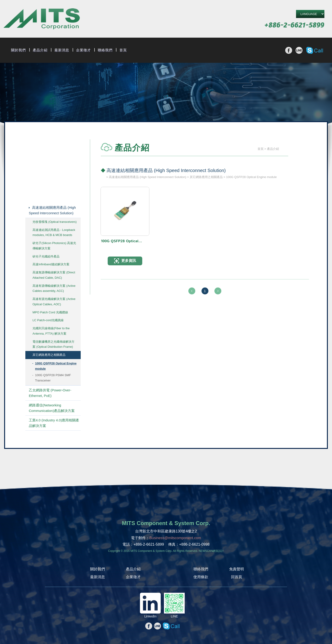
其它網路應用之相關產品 (49, 355)
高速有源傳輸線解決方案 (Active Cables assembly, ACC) (54, 288)
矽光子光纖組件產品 (46, 256)
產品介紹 (40, 50)
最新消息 (62, 50)
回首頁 (237, 577)
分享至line (299, 50)
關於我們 (18, 50)
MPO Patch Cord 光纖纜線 (50, 312)
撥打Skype (315, 50)
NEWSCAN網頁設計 (211, 551)
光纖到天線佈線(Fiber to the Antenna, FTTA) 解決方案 (51, 331)
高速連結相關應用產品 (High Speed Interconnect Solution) (52, 210)
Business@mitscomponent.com (175, 538)
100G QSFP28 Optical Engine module (56, 366)
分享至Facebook (289, 50)
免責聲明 (237, 569)
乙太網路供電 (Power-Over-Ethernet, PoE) (50, 393)
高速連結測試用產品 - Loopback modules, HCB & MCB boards (54, 233)
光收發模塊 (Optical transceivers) (55, 222)
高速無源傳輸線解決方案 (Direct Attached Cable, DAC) (54, 275)
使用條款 (201, 577)
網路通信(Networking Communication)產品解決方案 (52, 408)
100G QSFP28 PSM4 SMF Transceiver (53, 378)
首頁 (123, 50)
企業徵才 (83, 50)
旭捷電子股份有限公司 (42, 20)
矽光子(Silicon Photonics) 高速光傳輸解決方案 (54, 246)
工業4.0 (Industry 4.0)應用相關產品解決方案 (54, 423)
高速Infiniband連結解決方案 (51, 264)
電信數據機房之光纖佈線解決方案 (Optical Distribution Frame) (53, 344)
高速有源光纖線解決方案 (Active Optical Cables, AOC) (54, 302)
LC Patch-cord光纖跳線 (48, 320)
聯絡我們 (105, 50)
